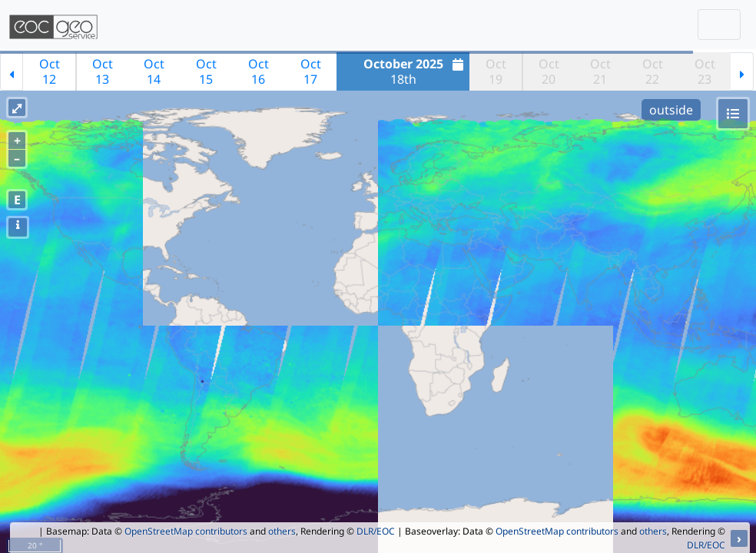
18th (416, 71)
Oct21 (600, 71)
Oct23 (705, 71)
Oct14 (154, 71)
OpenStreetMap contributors (186, 531)
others (282, 531)
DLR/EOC (376, 531)
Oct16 (259, 71)
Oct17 (311, 71)
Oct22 (653, 71)
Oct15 (206, 71)
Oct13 (103, 71)
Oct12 (50, 71)
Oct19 (496, 71)
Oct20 (549, 71)
